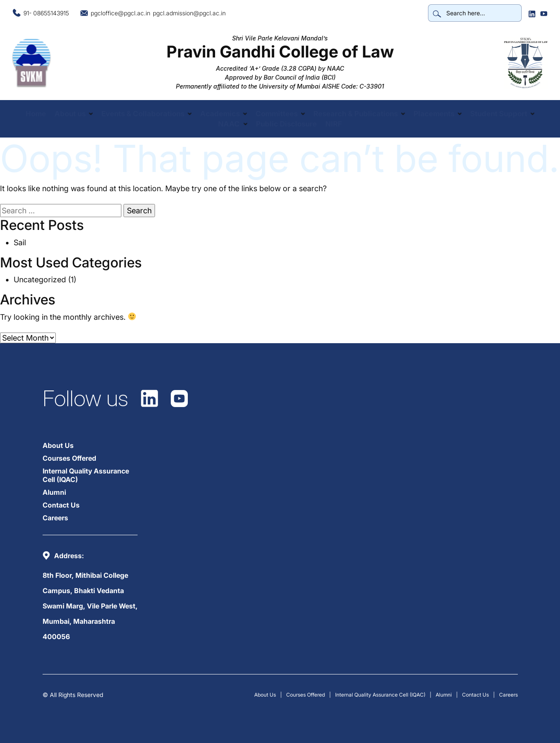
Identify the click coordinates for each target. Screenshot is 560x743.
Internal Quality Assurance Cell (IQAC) (86, 475)
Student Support (499, 114)
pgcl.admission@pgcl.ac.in (189, 13)
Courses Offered (69, 458)
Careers (55, 518)
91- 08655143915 (46, 13)
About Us (58, 445)
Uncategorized (40, 280)
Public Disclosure (286, 124)
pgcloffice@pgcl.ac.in (121, 13)
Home (35, 114)
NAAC (229, 124)
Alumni (54, 492)
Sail (20, 242)
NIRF (334, 124)
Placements (434, 114)
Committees (277, 114)
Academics (220, 114)
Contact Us (61, 505)
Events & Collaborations (142, 114)
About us (70, 114)
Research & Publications (356, 114)
